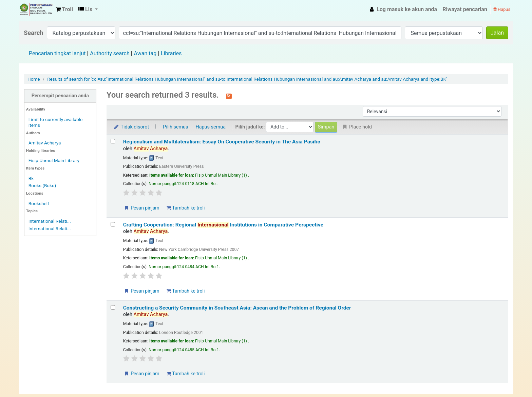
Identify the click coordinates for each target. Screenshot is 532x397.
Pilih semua (176, 127)
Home (34, 79)
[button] (64, 9)
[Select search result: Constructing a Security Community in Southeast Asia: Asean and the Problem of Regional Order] (113, 307)
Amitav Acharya (45, 143)
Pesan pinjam (141, 208)
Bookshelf (39, 203)
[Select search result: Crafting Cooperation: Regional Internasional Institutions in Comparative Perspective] (113, 224)
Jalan (497, 33)
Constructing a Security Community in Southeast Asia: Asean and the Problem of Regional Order (237, 308)
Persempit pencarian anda (60, 96)
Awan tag (145, 53)
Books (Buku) (42, 185)
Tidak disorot (131, 127)
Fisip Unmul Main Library (36, 9)
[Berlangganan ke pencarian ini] (229, 96)
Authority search (110, 53)
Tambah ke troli (186, 208)
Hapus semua (211, 127)
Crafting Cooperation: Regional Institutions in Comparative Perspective (223, 225)
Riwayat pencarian (465, 9)
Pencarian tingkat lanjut (57, 53)
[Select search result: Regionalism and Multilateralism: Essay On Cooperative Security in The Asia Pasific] (113, 141)
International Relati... (50, 221)
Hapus (502, 9)
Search (34, 33)
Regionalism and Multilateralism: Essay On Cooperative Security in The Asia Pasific (222, 142)
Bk (31, 178)
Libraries (171, 53)
